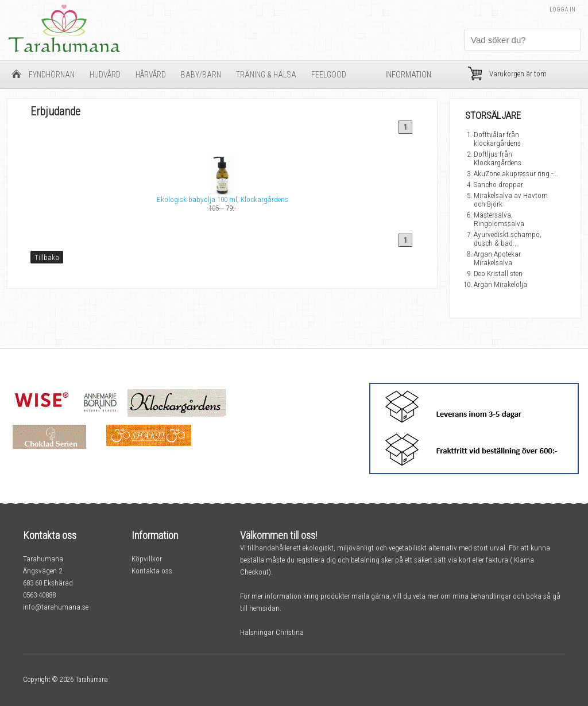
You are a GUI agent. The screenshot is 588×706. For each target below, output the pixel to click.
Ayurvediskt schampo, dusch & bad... (508, 239)
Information (408, 75)
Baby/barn (201, 75)
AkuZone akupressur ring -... (516, 174)
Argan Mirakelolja (500, 284)
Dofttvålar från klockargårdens (497, 139)
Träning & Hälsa (266, 75)
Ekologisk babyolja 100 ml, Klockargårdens (223, 199)
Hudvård (105, 75)
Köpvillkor (147, 559)
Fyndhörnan (52, 75)
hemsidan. (265, 608)
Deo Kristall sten (498, 274)
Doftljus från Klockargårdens (498, 158)
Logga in (562, 9)
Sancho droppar (498, 185)
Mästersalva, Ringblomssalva (499, 219)
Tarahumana (92, 680)
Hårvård (151, 75)
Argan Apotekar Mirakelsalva (497, 258)
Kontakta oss (152, 571)
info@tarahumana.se (56, 607)
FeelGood (329, 75)
